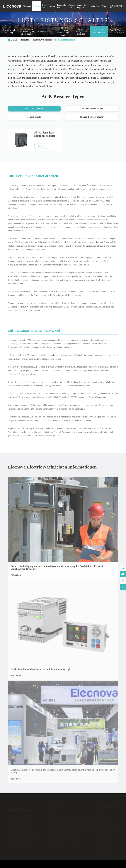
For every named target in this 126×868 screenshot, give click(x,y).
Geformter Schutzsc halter (92, 109)
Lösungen (27, 6)
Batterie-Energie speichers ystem (117, 32)
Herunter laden (108, 836)
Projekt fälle (106, 832)
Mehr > (41, 148)
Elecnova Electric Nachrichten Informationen (54, 467)
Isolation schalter (34, 117)
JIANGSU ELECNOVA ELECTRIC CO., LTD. (37, 866)
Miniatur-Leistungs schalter (92, 117)
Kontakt (52, 6)
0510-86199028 (19, 827)
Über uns (105, 820)
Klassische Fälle (108, 828)
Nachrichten (95, 6)
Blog (104, 6)
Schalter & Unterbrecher (99, 32)
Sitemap (93, 866)
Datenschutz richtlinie (110, 866)
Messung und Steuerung (9, 32)
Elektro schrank (45, 32)
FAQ (103, 840)
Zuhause (15, 40)
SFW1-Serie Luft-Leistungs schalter (45, 136)
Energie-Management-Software (81, 32)
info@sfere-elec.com (21, 821)
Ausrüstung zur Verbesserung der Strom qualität (27, 32)
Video (104, 844)
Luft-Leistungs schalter (65, 40)
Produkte (37, 6)
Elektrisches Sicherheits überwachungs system (63, 32)
